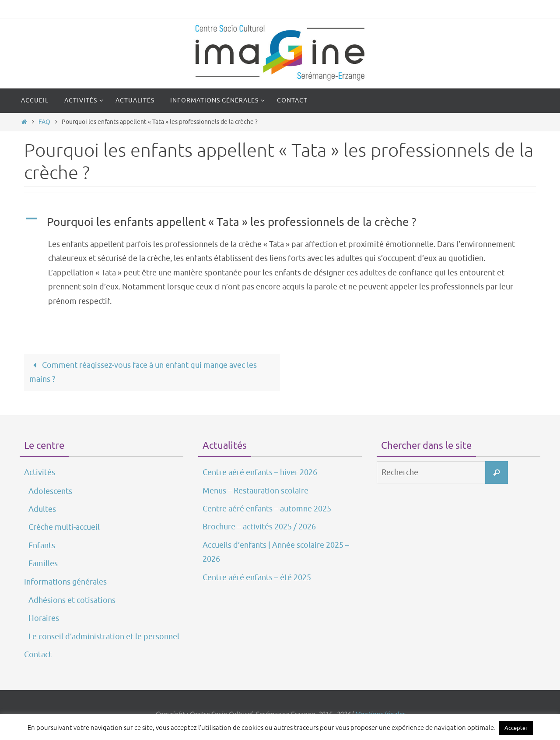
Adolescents (50, 491)
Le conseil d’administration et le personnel (104, 637)
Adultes (42, 509)
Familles (43, 564)
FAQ (44, 122)
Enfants (42, 546)
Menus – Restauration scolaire (255, 491)
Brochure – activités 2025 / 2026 (259, 527)
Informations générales (65, 582)
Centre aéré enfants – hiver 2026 (260, 472)
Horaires (44, 618)
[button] (280, 222)
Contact (38, 655)
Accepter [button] (516, 728)
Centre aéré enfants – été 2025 (257, 578)
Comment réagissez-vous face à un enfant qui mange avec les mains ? (143, 372)
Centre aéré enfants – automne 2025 (267, 509)
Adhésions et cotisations (72, 600)
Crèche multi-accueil (64, 527)
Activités (40, 472)
